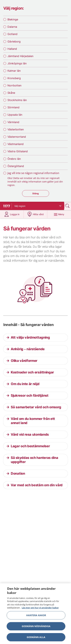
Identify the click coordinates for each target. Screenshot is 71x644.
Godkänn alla (36, 638)
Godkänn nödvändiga (36, 627)
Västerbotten (16, 129)
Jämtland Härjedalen (20, 56)
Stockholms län (17, 100)
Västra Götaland (18, 151)
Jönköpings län (17, 63)
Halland (12, 49)
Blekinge (13, 19)
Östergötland (16, 166)
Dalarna (12, 27)
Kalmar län (14, 71)
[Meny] (59, 214)
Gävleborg (14, 41)
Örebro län (14, 159)
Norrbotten (14, 85)
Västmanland (16, 144)
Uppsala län (15, 115)
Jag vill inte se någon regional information (33, 173)
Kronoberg (14, 78)
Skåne (11, 93)
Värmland (13, 122)
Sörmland (13, 107)
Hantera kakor (36, 616)
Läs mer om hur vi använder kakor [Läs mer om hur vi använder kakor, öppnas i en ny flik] (40, 609)
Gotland (12, 34)
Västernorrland (17, 137)
